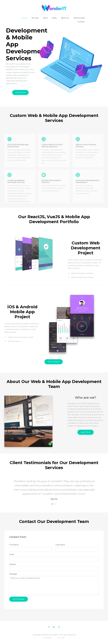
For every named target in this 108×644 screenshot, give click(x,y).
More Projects (54, 362)
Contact (81, 22)
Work (45, 18)
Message (13, 574)
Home (24, 18)
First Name (14, 545)
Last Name (60, 545)
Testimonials (79, 18)
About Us (65, 18)
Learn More (86, 432)
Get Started (20, 92)
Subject (13, 564)
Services (35, 18)
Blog (54, 18)
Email (12, 554)
